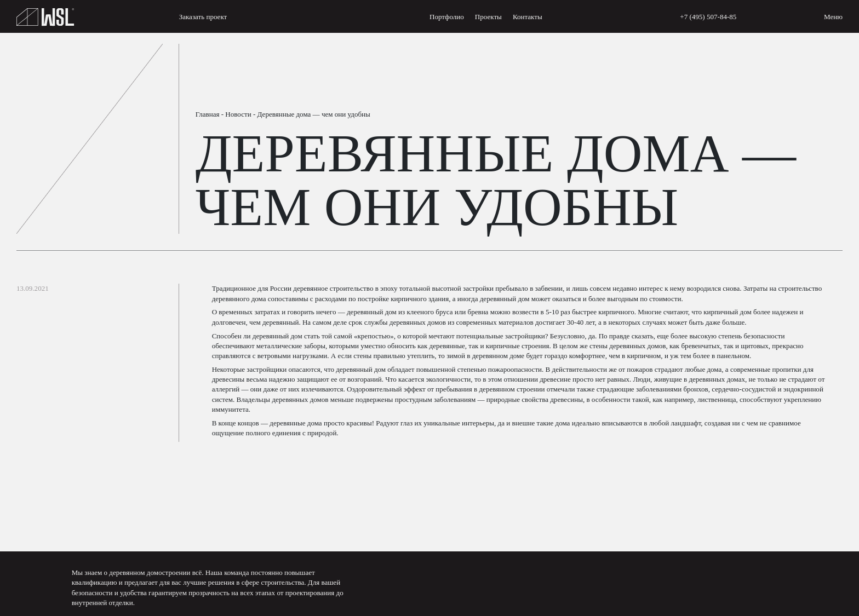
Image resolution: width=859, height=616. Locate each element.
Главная (208, 114)
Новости (238, 114)
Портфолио (447, 17)
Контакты (528, 17)
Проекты (488, 17)
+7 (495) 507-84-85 (708, 17)
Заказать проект (203, 17)
